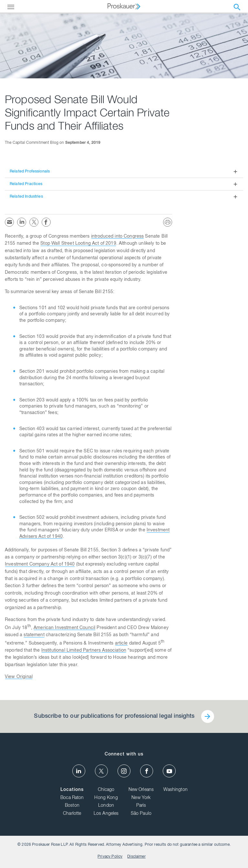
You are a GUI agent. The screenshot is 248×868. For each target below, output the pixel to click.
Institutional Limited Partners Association (84, 651)
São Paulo (141, 814)
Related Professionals (30, 172)
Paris (141, 806)
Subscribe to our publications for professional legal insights (114, 716)
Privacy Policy (110, 857)
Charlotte (72, 814)
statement (34, 635)
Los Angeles (106, 814)
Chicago (106, 790)
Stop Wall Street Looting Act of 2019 (78, 244)
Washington (176, 790)
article (121, 644)
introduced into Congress (118, 237)
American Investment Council (64, 628)
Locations (72, 790)
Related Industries (26, 197)
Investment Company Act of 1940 (40, 565)
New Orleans (141, 790)
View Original (19, 677)
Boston (72, 806)
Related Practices (26, 184)
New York (141, 798)
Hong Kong (106, 798)
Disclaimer (136, 857)
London (106, 806)
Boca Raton (72, 798)
